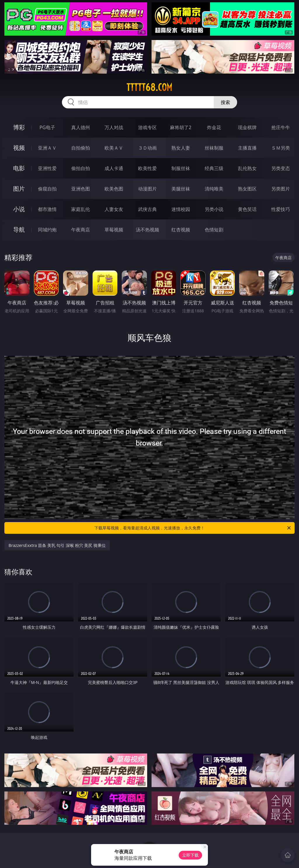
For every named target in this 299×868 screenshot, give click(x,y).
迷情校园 (181, 209)
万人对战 (114, 127)
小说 (19, 209)
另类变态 (281, 168)
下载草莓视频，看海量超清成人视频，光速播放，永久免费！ (193, 528)
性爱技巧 (281, 209)
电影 (19, 168)
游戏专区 (147, 127)
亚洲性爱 (47, 168)
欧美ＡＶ (114, 148)
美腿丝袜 (181, 189)
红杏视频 (181, 230)
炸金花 (214, 127)
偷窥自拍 (47, 189)
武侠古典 (147, 209)
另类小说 (214, 209)
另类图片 (281, 189)
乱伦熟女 (247, 168)
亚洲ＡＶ (47, 148)
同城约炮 (47, 230)
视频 (19, 148)
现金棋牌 (247, 127)
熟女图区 (247, 189)
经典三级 (214, 168)
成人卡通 (114, 168)
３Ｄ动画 (147, 148)
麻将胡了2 (181, 127)
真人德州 (81, 127)
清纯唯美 (214, 189)
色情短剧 (214, 230)
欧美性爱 (147, 168)
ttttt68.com (149, 87)
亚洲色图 (81, 189)
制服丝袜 (181, 168)
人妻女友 (114, 209)
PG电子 (47, 127)
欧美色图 (114, 189)
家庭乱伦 (81, 209)
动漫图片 (147, 189)
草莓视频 (114, 230)
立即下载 (190, 855)
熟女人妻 (181, 148)
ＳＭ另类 (281, 148)
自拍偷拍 (81, 148)
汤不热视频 (147, 230)
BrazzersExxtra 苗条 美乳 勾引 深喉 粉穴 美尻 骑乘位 (57, 545)
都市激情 (47, 209)
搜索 (225, 102)
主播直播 (247, 148)
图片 (19, 189)
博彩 (19, 127)
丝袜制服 (214, 148)
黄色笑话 (247, 209)
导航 (19, 229)
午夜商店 (81, 230)
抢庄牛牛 (281, 127)
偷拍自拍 (81, 168)
